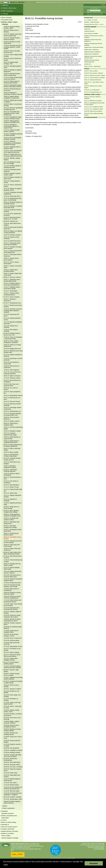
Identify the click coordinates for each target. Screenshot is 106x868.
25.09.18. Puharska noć (11, 221)
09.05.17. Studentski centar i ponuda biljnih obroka (12, 280)
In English (103, 5)
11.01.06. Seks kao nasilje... (12, 791)
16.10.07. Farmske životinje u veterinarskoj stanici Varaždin (12, 667)
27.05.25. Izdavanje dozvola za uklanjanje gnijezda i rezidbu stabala (13, 47)
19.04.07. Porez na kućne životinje (11, 686)
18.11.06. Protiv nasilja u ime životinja (12, 696)
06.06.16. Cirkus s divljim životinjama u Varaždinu (11, 342)
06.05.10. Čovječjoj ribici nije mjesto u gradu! (12, 565)
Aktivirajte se (5, 825)
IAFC (39, 849)
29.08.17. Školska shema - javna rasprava (12, 259)
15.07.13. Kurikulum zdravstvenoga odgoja (10, 434)
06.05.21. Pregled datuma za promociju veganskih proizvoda (13, 155)
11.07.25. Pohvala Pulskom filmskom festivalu (12, 39)
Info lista (98, 2)
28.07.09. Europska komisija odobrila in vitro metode (12, 586)
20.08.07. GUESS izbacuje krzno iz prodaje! (12, 674)
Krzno (49, 2)
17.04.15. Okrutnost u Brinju (12, 378)
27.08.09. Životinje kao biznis (12, 583)
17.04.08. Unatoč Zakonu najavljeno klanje (11, 631)
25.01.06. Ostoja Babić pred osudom (12, 776)
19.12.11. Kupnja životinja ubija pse (13, 490)
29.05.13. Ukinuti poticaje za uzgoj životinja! (12, 438)
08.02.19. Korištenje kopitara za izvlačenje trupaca (13, 203)
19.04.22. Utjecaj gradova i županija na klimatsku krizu (12, 122)
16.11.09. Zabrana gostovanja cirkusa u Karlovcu (12, 572)
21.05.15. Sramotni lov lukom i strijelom (95, 75)
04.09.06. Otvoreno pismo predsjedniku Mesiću (11, 726)
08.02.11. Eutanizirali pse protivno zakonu (11, 534)
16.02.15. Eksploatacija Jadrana (13, 395)
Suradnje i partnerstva (8, 829)
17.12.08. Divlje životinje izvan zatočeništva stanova (13, 601)
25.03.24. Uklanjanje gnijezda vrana (12, 67)
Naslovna (5, 5)
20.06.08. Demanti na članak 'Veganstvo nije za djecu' (12, 616)
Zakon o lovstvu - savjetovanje (92, 66)
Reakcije (5, 24)
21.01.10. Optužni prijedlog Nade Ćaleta (12, 568)
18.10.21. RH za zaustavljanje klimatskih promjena (12, 138)
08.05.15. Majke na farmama (12, 376)
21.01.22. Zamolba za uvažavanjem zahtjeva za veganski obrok (11, 126)
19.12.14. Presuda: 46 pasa (12, 401)
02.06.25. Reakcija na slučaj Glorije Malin (12, 42)
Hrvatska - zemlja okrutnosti (92, 22)
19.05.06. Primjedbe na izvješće (13, 750)
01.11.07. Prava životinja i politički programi (11, 663)
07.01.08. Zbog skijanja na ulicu (13, 646)
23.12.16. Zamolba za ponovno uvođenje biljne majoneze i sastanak (13, 311)
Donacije (103, 2)
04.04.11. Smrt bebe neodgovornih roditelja (10, 526)
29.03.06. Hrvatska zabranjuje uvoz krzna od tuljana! (12, 756)
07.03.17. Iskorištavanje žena (12, 303)
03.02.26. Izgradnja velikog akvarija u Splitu (12, 27)
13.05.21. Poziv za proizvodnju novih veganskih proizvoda (13, 151)
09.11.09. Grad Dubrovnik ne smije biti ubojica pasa (12, 576)
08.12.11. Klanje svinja (10, 493)
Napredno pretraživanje (98, 12)
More (80, 22)
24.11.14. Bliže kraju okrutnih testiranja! (12, 405)
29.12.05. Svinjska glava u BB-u (13, 799)
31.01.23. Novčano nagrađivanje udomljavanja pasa (13, 109)
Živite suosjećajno (8, 11)
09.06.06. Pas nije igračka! (12, 748)
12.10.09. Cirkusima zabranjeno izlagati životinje (13, 580)
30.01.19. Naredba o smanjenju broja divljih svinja (13, 207)
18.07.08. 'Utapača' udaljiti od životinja (12, 612)
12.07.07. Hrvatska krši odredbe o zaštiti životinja (13, 682)
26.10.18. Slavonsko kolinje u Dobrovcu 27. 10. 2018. (12, 218)
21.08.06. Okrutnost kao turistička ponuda (11, 734)
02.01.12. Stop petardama (11, 485)
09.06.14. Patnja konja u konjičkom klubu (11, 424)
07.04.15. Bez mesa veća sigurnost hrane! (11, 385)
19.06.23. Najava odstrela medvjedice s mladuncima (11, 97)
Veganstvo (39, 2)
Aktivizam (5, 14)
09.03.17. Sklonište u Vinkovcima (10, 300)
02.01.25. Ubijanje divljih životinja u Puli (11, 63)
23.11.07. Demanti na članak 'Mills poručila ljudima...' (12, 655)
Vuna (55, 2)
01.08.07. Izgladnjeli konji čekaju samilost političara (13, 678)
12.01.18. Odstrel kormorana (12, 241)
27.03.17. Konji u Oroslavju (12, 297)
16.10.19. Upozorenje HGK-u (12, 196)
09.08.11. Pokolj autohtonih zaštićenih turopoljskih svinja (12, 515)
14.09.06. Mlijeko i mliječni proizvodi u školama (11, 722)
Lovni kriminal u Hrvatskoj (91, 33)
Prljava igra (87, 29)
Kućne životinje (73, 2)
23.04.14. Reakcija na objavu (12, 431)
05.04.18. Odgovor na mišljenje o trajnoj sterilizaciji (13, 232)
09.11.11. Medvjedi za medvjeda (10, 500)
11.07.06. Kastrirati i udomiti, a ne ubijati (13, 745)
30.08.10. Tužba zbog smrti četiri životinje (12, 545)
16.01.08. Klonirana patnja (11, 640)
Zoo (62, 2)
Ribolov (67, 2)
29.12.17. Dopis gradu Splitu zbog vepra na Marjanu (12, 244)
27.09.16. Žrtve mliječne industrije (11, 330)
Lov (64, 2)
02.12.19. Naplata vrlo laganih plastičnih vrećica (12, 189)
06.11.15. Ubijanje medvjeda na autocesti (13, 355)
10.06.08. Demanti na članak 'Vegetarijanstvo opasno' (12, 620)
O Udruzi (4, 820)
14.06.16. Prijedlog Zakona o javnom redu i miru (12, 334)
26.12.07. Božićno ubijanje (12, 652)
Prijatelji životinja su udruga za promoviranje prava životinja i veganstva (95, 7)
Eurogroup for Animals (28, 849)
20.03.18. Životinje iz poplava (12, 235)
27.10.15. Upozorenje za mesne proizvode (13, 359)
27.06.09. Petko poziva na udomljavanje (11, 590)
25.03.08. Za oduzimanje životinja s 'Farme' (11, 635)
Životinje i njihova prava (9, 8)
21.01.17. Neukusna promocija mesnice (13, 306)
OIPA (12, 850)
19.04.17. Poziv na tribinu (91, 71)
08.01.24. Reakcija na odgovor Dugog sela (13, 71)
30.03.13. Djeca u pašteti (11, 452)
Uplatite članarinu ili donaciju (10, 831)
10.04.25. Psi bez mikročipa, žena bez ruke (12, 52)
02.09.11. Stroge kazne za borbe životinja (11, 507)
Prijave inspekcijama (9, 808)
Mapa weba (89, 12)
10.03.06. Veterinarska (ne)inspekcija (10, 759)
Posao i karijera (6, 836)
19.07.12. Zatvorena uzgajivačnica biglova (10, 467)
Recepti (80, 2)
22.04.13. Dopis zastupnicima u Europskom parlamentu (13, 445)
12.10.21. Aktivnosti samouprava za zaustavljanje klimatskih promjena (12, 143)
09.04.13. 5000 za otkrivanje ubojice (12, 449)
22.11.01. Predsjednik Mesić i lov (93, 92)
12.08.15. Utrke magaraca (11, 370)
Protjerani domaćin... (90, 31)
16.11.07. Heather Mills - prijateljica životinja (11, 659)
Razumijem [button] (94, 863)
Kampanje (88, 2)
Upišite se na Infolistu (8, 833)
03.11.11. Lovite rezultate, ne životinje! (95, 78)
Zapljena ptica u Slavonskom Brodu (94, 47)
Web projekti (5, 818)
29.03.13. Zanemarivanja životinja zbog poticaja (11, 455)
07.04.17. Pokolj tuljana (11, 291)
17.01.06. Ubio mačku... (11, 783)
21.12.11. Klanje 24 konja (11, 487)
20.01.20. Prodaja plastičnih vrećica (12, 182)
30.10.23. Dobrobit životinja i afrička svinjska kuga (12, 74)
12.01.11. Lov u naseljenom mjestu (94, 107)
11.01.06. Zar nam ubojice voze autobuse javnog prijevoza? (13, 788)
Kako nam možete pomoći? (9, 827)
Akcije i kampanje (6, 18)
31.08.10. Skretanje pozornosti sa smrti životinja (13, 542)
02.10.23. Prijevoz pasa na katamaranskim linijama (12, 82)
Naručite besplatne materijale (10, 838)
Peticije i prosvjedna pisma (9, 816)
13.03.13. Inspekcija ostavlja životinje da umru (12, 459)
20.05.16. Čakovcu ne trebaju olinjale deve (12, 346)
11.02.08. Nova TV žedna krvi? (13, 638)
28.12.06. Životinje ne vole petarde (11, 692)
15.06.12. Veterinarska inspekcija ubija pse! (10, 470)
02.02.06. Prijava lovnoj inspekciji (93, 111)
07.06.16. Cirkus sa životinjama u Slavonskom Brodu (13, 338)
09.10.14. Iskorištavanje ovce (12, 411)
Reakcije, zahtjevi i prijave (9, 22)
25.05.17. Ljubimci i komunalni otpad (13, 267)
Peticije (84, 2)
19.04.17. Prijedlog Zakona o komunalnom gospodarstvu (12, 284)
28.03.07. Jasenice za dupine (12, 689)
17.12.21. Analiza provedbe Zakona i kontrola (12, 131)
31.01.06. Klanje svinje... (11, 773)
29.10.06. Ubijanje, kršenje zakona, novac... (12, 711)
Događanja (5, 811)
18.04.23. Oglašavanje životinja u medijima (13, 101)
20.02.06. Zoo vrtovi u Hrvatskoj (13, 767)
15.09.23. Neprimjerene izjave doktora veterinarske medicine (13, 86)
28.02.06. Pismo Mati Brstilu (12, 762)
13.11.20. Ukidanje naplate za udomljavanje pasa (12, 166)
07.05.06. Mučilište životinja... (12, 753)
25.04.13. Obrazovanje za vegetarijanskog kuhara (11, 442)
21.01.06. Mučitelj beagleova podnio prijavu (12, 780)
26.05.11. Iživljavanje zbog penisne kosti (12, 523)
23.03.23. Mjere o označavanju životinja (13, 105)
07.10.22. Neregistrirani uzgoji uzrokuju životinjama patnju (12, 118)
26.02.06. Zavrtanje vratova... (12, 765)
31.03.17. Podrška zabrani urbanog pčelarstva (11, 294)
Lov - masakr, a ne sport (91, 20)
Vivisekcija (44, 2)
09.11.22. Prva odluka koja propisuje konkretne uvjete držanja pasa (12, 113)
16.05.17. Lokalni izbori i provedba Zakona (11, 271)
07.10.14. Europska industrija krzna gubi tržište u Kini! (12, 414)
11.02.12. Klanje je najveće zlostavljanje (12, 474)
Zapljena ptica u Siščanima (91, 50)
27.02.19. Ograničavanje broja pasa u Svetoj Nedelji (13, 199)
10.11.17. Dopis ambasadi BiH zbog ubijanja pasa (13, 251)
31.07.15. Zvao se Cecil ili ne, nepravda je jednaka (12, 373)
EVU (21, 849)
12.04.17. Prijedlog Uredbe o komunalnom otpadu (12, 288)
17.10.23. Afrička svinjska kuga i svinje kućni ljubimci (13, 78)
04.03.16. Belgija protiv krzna (12, 349)
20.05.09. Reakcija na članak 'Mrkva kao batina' (12, 593)
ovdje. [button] (6, 865)
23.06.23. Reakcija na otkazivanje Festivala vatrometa (13, 93)
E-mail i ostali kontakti (99, 849)
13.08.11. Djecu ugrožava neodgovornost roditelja (11, 511)
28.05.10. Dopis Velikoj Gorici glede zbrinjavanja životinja (12, 553)
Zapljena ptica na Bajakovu (91, 54)
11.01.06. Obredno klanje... (12, 785)
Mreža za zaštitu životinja (9, 822)
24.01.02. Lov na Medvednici (92, 90)
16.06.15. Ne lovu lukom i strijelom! (94, 73)
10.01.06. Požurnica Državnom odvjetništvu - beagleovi (13, 794)
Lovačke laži (88, 64)
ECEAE (36, 849)
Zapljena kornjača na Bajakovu (92, 52)
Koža (52, 2)
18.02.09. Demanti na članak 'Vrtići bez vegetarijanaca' (12, 597)
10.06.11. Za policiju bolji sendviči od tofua (11, 519)
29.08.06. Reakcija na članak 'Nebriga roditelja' (12, 730)
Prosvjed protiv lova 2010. (91, 24)
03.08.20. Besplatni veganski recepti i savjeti (12, 174)
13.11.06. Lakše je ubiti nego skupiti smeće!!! (12, 703)
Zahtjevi (5, 806)
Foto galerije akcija (7, 20)
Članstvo (94, 2)
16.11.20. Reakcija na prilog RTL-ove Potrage (12, 163)
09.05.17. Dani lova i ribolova (12, 277)
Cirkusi (59, 2)
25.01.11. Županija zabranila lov (93, 80)
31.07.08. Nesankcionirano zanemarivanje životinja (12, 609)
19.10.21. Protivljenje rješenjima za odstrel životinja (13, 135)
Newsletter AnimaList (8, 813)
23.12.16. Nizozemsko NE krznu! (11, 315)
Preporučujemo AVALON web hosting (95, 14)
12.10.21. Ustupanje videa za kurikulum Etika (12, 148)
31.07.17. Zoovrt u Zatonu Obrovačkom (11, 263)
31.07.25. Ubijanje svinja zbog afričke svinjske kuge (13, 35)
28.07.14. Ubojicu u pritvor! (12, 421)
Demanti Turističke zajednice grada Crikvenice (12, 802)
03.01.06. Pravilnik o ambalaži (13, 797)
